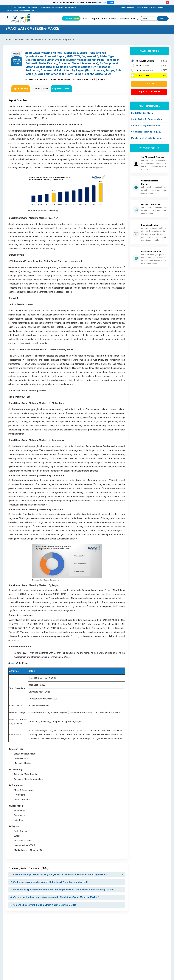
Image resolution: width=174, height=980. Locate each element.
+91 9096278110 (71, 7)
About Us (131, 7)
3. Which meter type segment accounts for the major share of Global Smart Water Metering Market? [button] (62, 890)
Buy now (149, 84)
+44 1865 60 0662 (57, 7)
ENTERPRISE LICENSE (144, 70)
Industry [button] (72, 18)
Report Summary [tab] (21, 89)
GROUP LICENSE (142, 66)
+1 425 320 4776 (44, 7)
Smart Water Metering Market (61, 40)
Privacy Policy (101, 2)
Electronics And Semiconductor (29, 40)
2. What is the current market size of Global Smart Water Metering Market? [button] (49, 882)
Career (139, 7)
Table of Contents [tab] (40, 89)
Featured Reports (91, 19)
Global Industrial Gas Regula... (146, 132)
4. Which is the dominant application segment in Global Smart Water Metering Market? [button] (55, 897)
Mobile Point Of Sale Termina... (147, 138)
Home (123, 7)
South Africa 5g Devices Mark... (147, 119)
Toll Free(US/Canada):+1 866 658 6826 (22, 7)
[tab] (67, 875)
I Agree (110, 2)
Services (147, 7)
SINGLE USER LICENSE (145, 61)
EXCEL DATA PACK (143, 76)
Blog (154, 7)
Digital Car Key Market (143, 113)
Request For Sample (61, 89)
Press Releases (110, 19)
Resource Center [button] (128, 19)
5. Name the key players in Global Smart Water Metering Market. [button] (43, 905)
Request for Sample (149, 92)
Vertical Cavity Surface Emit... (146, 126)
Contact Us (162, 7)
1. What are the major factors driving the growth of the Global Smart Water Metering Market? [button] (59, 874)
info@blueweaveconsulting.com (21, 11)
